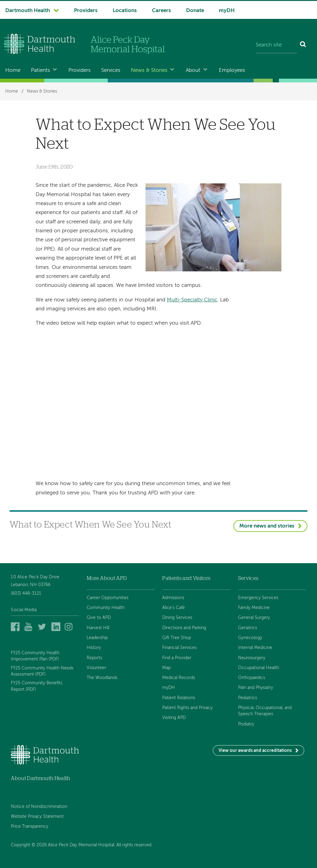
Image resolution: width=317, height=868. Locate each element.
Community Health (106, 608)
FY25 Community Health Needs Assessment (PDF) (42, 671)
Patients (41, 70)
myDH (227, 11)
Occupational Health (258, 668)
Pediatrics (248, 698)
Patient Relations (179, 698)
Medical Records (179, 678)
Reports (94, 658)
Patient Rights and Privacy (187, 708)
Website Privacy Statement (37, 817)
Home (13, 70)
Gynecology (250, 638)
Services (111, 70)
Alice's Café (174, 608)
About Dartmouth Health (40, 778)
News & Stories (149, 70)
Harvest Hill (98, 628)
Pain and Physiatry (256, 688)
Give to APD (99, 618)
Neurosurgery (252, 658)
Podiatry (246, 724)
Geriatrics (248, 628)
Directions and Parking (184, 628)
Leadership (97, 638)
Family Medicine (254, 608)
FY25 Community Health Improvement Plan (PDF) (35, 656)
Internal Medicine (255, 648)
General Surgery (254, 618)
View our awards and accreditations (255, 751)
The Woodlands (102, 678)
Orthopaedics (252, 678)
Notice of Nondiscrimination (39, 807)
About (193, 70)
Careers (161, 11)
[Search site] (276, 45)
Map (166, 668)
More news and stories (267, 526)
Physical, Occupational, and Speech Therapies (265, 711)
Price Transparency (30, 826)
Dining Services (177, 618)
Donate (195, 11)
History (94, 648)
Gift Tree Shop (177, 638)
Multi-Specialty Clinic (192, 300)
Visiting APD (174, 718)
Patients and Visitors (186, 578)
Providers (86, 11)
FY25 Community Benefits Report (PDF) (37, 686)
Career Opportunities (108, 598)
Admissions (173, 598)
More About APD (107, 578)
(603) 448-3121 (26, 594)
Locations (125, 11)
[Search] (303, 45)
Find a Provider (177, 658)
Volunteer (96, 668)
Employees (232, 70)
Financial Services (179, 648)
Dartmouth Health (28, 11)
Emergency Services (258, 598)
